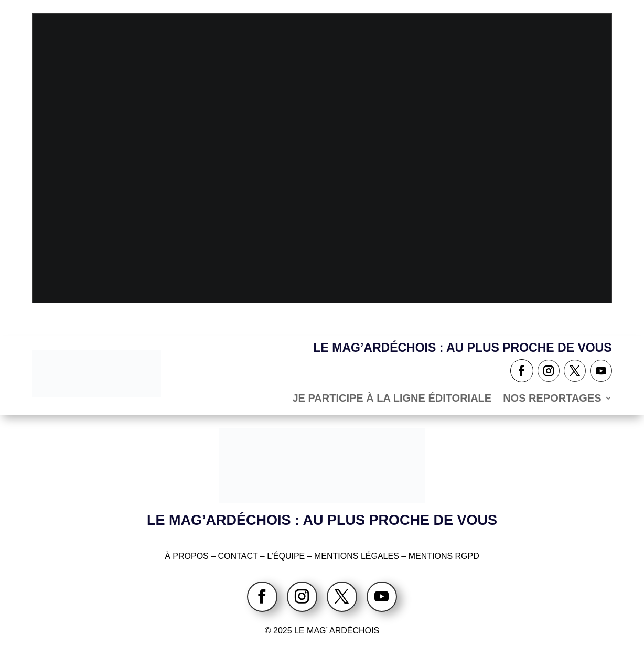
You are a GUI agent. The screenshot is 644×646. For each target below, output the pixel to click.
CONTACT (239, 556)
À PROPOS (187, 556)
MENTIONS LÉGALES (357, 556)
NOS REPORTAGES (552, 399)
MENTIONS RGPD (444, 556)
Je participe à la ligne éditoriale (392, 399)
